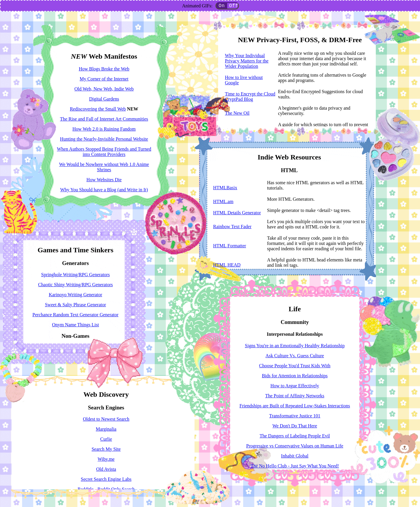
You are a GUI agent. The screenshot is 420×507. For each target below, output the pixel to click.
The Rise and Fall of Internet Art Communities (104, 119)
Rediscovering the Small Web (98, 109)
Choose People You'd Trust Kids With (295, 366)
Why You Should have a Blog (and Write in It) (104, 190)
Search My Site (106, 449)
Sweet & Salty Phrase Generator (75, 305)
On (222, 6)
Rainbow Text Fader (232, 227)
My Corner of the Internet (104, 79)
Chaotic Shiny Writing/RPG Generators (75, 285)
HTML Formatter (230, 246)
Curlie (106, 439)
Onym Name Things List (75, 325)
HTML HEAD (227, 265)
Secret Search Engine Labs (106, 479)
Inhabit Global (295, 456)
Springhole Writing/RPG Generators (76, 275)
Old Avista (106, 469)
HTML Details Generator (237, 213)
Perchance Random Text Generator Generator (75, 315)
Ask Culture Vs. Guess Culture (295, 356)
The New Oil (237, 113)
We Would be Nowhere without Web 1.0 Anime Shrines (104, 167)
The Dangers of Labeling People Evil (295, 436)
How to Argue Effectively (295, 386)
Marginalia (106, 429)
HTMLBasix (225, 188)
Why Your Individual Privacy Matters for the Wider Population (247, 61)
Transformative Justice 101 (295, 416)
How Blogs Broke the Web (104, 69)
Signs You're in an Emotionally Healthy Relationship (295, 346)
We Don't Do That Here (295, 426)
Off (234, 6)
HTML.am (223, 201)
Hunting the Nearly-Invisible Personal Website (104, 139)
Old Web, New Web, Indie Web (104, 89)
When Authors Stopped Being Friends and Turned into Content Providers (104, 152)
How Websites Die (104, 180)
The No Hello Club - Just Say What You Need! (295, 466)
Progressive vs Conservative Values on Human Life (295, 446)
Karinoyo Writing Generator (75, 295)
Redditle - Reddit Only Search (106, 489)
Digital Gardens (104, 99)
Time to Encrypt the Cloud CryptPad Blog (250, 97)
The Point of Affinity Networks (295, 396)
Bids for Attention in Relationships (295, 376)
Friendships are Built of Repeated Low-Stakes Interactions (295, 406)
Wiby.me (106, 459)
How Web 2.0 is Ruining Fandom (104, 129)
